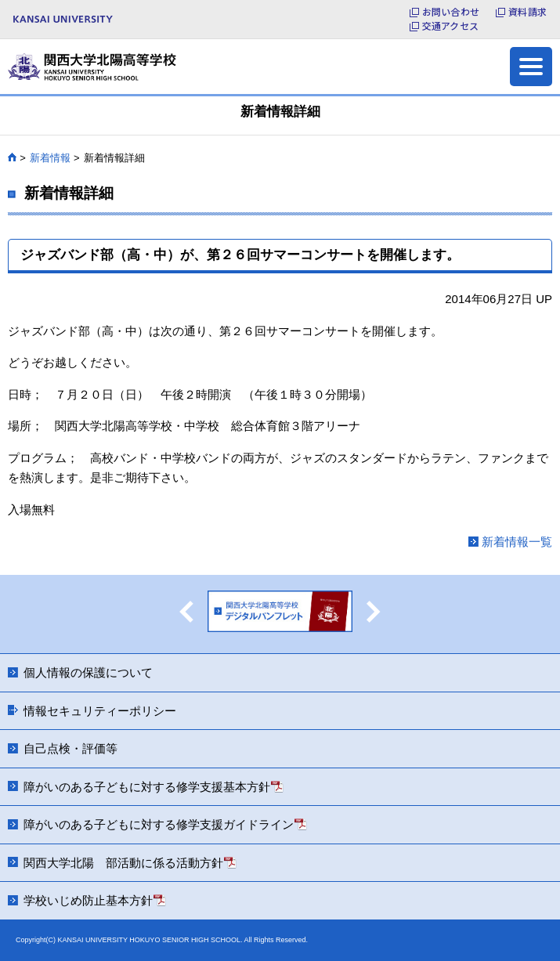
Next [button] (374, 612)
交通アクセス (450, 26)
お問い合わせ (451, 12)
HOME (12, 157)
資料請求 (527, 12)
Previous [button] (186, 612)
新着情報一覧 (517, 542)
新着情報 (50, 158)
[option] (280, 614)
